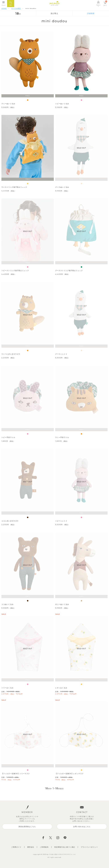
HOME (4, 8)
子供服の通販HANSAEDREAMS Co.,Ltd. (62, 854)
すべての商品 (16, 8)
